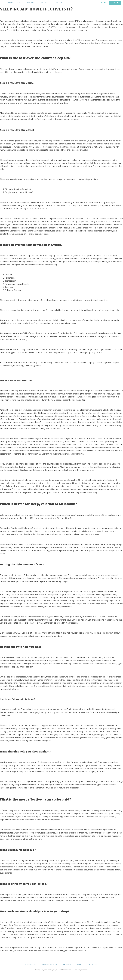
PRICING (67, 964)
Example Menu (14, 3)
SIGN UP (115, 3)
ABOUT (80, 964)
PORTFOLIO (30, 964)
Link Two (43, 3)
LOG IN (103, 3)
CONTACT (94, 964)
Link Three (59, 3)
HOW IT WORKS (49, 964)
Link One (30, 3)
